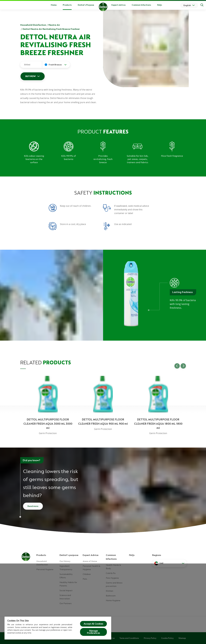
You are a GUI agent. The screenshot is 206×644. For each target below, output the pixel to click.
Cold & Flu (111, 573)
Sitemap (182, 638)
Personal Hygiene (45, 569)
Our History (65, 561)
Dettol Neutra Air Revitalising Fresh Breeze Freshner (51, 29)
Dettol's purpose (69, 555)
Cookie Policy (167, 638)
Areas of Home (90, 561)
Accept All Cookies (93, 624)
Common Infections (141, 5)
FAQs (160, 5)
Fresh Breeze (55, 65)
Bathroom (111, 596)
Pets (85, 579)
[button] (169, 563)
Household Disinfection (33, 25)
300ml (27, 65)
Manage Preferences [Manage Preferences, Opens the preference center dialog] (93, 632)
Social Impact (66, 590)
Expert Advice (119, 5)
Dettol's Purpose (86, 5)
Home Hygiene (113, 600)
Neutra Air (54, 25)
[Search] (202, 5)
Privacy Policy (150, 638)
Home (54, 5)
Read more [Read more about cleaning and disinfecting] (33, 506)
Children (87, 574)
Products (41, 555)
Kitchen (110, 591)
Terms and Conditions (129, 638)
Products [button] (67, 5)
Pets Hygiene (112, 578)
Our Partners (66, 603)
